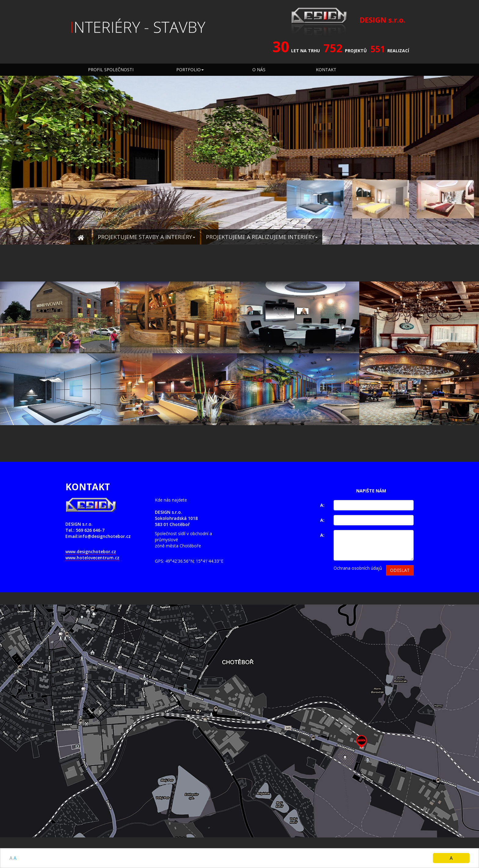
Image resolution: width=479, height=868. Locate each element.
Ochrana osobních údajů (358, 568)
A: (322, 505)
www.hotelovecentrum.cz (92, 558)
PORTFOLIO (190, 70)
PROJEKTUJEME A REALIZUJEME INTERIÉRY (262, 237)
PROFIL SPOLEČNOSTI (111, 70)
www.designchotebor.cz (91, 552)
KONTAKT (326, 70)
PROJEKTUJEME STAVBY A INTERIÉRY (146, 237)
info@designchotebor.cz (105, 536)
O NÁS (259, 70)
